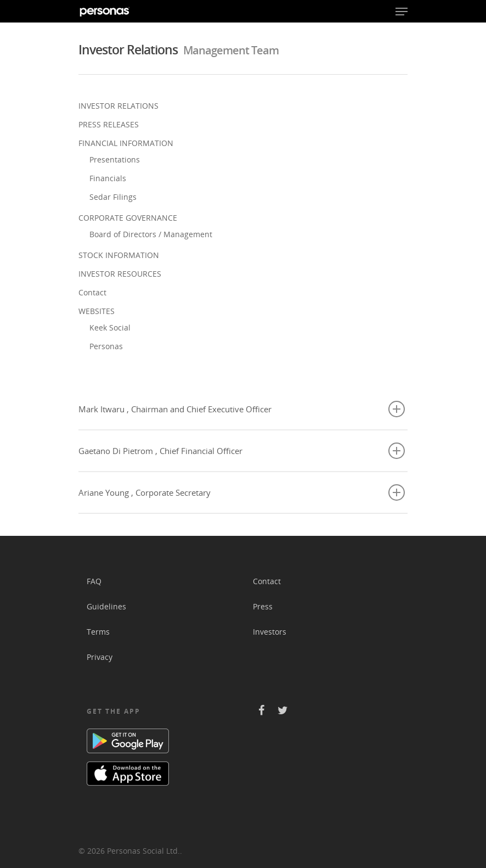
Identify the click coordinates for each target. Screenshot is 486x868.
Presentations (115, 159)
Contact (92, 292)
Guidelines (106, 606)
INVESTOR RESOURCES (120, 274)
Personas (106, 346)
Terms (98, 632)
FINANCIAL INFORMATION (126, 143)
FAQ (94, 581)
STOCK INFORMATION (119, 255)
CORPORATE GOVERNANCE (128, 218)
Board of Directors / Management (151, 234)
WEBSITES (97, 311)
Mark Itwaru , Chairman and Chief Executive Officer (242, 409)
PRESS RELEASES (109, 124)
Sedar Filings (113, 197)
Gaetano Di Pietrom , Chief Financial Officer (242, 451)
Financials (108, 178)
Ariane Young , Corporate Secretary (242, 492)
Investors (270, 632)
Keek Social (110, 327)
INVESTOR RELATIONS (118, 106)
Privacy (100, 657)
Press (263, 606)
